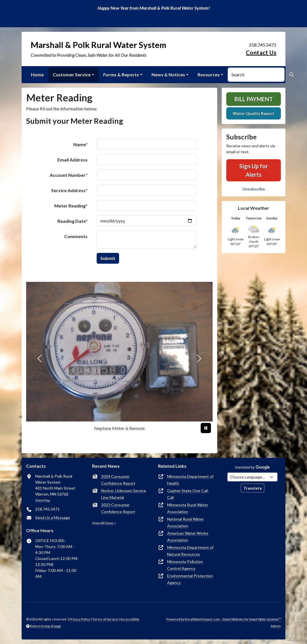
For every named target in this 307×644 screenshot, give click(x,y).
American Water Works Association (188, 537)
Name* (80, 144)
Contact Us (261, 53)
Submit (108, 258)
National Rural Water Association (185, 522)
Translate (253, 488)
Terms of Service (105, 619)
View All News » (104, 523)
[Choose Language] (252, 477)
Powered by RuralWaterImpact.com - (224, 619)
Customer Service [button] (72, 75)
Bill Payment (254, 99)
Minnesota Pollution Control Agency (185, 565)
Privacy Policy (80, 619)
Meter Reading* (71, 206)
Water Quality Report (254, 113)
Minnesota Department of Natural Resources (190, 551)
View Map (43, 500)
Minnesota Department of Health (190, 480)
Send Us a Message (53, 518)
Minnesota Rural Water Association (188, 508)
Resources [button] (209, 75)
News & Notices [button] (168, 75)
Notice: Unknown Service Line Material (124, 494)
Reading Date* (72, 221)
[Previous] (40, 358)
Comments (76, 236)
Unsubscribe (254, 189)
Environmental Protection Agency (190, 579)
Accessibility (130, 619)
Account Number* (69, 175)
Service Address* (69, 190)
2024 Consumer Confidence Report (118, 480)
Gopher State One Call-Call (188, 494)
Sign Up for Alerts (254, 170)
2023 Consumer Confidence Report (118, 508)
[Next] (199, 358)
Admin (276, 626)
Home (37, 75)
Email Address (72, 160)
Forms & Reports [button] (121, 75)
